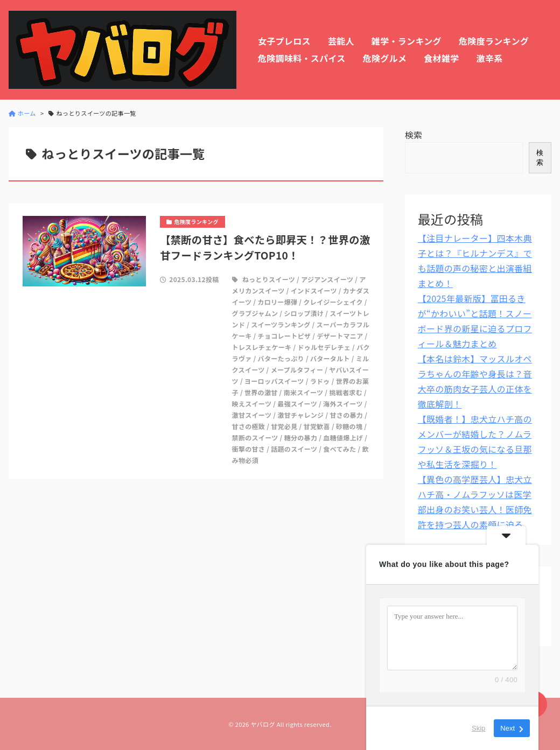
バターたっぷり (281, 358)
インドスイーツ (314, 290)
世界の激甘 (261, 392)
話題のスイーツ (294, 449)
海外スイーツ (343, 404)
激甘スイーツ (252, 415)
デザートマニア (340, 336)
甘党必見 (284, 426)
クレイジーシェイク (333, 302)
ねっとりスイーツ (269, 279)
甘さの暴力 (347, 415)
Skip (478, 728)
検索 (414, 135)
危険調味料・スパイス (302, 58)
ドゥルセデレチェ (324, 347)
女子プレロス (284, 41)
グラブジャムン (255, 313)
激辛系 (490, 58)
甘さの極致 (249, 426)
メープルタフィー (297, 370)
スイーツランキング (281, 324)
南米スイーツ (304, 392)
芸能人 (341, 41)
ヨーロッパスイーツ (274, 381)
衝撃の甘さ (249, 449)
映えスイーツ (252, 404)
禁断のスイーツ (255, 437)
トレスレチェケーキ (262, 347)
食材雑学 (441, 58)
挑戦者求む (346, 392)
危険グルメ (385, 58)
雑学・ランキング (407, 41)
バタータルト (330, 358)
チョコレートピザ (285, 336)
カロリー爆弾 (277, 302)
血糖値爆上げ (343, 437)
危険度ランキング (494, 41)
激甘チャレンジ (300, 415)
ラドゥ (320, 381)
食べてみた (339, 449)
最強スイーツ (297, 404)
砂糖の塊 (349, 426)
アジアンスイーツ (327, 279)
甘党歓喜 (317, 426)
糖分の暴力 (301, 437)
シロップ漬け (304, 313)
